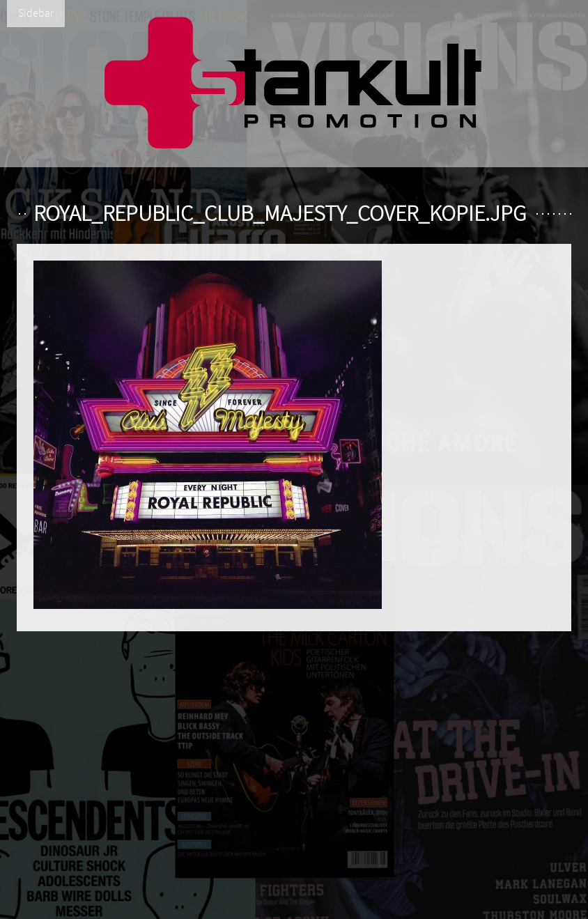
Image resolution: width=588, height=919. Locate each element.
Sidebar (36, 13)
